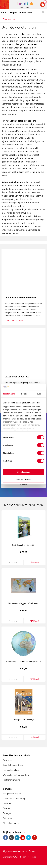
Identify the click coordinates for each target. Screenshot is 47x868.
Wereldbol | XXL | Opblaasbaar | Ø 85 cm (24, 661)
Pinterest (34, 838)
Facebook (6, 838)
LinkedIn (17, 838)
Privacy (32, 851)
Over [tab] (39, 394)
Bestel (35, 563)
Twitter (29, 838)
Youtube (23, 838)
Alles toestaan (24, 472)
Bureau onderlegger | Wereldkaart (23, 603)
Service (7, 789)
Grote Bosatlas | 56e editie (23, 545)
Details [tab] (24, 394)
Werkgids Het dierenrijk (23, 720)
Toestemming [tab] (9, 394)
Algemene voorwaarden (13, 851)
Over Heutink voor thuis (16, 755)
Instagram (11, 838)
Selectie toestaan (23, 479)
